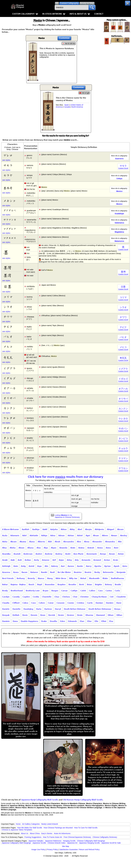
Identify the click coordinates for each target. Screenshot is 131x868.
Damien (110, 603)
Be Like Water (64, 572)
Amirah (91, 548)
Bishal (83, 578)
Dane (119, 603)
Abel (80, 529)
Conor (51, 603)
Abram (120, 529)
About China (35, 833)
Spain (67, 105)
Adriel (80, 535)
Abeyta (88, 529)
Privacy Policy (52, 850)
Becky (97, 572)
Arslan (107, 560)
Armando (86, 560)
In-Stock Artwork (54, 14)
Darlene (48, 609)
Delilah (16, 615)
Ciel (112, 597)
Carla (117, 591)
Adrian (71, 535)
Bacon (24, 572)
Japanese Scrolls (39, 843)
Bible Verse (61, 578)
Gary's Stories (47, 833)
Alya (46, 548)
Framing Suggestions (33, 837)
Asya (39, 566)
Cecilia (36, 597)
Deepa (117, 609)
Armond (97, 560)
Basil (52, 572)
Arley (69, 560)
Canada (67, 107)
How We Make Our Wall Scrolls (30, 828)
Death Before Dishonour (100, 609)
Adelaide (34, 535)
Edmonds (72, 621)
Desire (61, 615)
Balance (34, 572)
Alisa (4, 548)
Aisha (5, 542)
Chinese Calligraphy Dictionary (105, 837)
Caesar (64, 591)
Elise (89, 621)
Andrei (39, 554)
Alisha (13, 548)
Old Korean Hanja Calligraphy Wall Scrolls (83, 800)
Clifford (16, 603)
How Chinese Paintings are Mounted (58, 828)
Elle (96, 621)
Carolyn (6, 597)
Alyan (54, 548)
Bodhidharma (118, 578)
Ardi (20, 560)
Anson (112, 554)
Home (18, 824)
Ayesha (98, 566)
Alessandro (69, 542)
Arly (77, 560)
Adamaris (15, 535)
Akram (13, 542)
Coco (33, 603)
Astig (23, 566)
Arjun (61, 560)
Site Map (65, 846)
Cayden (26, 597)
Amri (116, 548)
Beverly (31, 578)
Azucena (6, 572)
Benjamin (121, 572)
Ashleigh (6, 566)
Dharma (89, 615)
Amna (100, 548)
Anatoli (17, 554)
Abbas (64, 529)
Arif (54, 560)
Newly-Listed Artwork (50, 824)
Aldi (50, 542)
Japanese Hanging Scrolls (89, 843)
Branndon (50, 584)
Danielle (17, 609)
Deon (43, 615)
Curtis (90, 603)
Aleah (58, 542)
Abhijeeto (99, 529)
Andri (68, 554)
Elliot (104, 621)
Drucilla (53, 621)
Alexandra (110, 542)
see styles (6, 160)
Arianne (46, 560)
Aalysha (54, 529)
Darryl (58, 609)
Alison (21, 548)
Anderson (28, 554)
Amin (73, 548)
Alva (39, 548)
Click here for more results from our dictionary (66, 477)
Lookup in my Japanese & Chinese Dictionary (67, 516)
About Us (25, 833)
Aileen (105, 535)
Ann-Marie (78, 554)
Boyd (40, 584)
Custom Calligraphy (25, 14)
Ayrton (107, 566)
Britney (108, 584)
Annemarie (92, 554)
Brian (89, 584)
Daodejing (28, 609)
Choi (75, 597)
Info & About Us (80, 14)
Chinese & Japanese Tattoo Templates (17, 830)
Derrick (52, 615)
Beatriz (88, 572)
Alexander (97, 542)
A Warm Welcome (10, 529)
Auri (63, 566)
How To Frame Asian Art (52, 837)
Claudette (121, 597)
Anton (121, 554)
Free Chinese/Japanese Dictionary (77, 837)
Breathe (72, 584)
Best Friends (8, 578)
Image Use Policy (38, 850)
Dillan (119, 615)
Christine (84, 597)
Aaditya (36, 529)
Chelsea (66, 597)
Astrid (31, 566)
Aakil (45, 529)
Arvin (116, 560)
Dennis (34, 615)
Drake (44, 621)
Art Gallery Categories (31, 824)
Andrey (59, 554)
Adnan (61, 535)
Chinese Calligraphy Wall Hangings (91, 841)
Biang (50, 578)
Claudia (6, 603)
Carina (109, 591)
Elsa (111, 621)
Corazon (61, 603)
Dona (15, 621)
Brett (82, 584)
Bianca (41, 578)
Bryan (46, 591)
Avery (89, 566)
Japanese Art (72, 843)
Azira (125, 566)
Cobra (25, 603)
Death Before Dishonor (75, 609)
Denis (25, 615)
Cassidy (16, 597)
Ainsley (124, 535)
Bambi (44, 572)
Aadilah (26, 529)
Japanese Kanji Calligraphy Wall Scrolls (40, 800)
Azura (16, 572)
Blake (105, 578)
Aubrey (54, 566)
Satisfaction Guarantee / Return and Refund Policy (80, 850)
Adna (53, 535)
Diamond (100, 615)
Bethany (21, 578)
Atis (46, 566)
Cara (100, 591)
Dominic (6, 621)
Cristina (80, 603)
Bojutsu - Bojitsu (18, 584)
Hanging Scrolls (69, 841)
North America (77, 107)
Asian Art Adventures (62, 833)
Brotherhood (17, 591)
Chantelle (47, 597)
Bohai (5, 584)
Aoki (13, 560)
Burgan (55, 591)
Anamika (6, 554)
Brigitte (99, 584)
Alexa (87, 542)
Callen (92, 591)
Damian (99, 603)
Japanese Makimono (53, 841)
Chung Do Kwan (99, 597)
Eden (63, 621)
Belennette (108, 572)
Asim (16, 566)
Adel (24, 535)
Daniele (6, 609)
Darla (39, 609)
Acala (5, 535)
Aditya (44, 535)
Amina (81, 548)
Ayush (117, 566)
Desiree (71, 615)
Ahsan (96, 535)
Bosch (31, 584)
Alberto (41, 542)
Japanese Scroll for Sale (111, 843)
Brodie (118, 584)
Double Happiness (29, 621)
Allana (30, 548)
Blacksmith (94, 578)
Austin (80, 566)
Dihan (111, 615)
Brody (5, 591)
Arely (36, 560)
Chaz (57, 597)
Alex (79, 542)
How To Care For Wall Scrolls (86, 828)
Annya (103, 554)
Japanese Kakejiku (36, 841)
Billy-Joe (73, 578)
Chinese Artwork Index (57, 843)
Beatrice (78, 572)
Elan (82, 621)
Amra (108, 548)
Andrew (49, 554)
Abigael (111, 529)
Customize (64, 38)
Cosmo (71, 603)
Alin (120, 542)
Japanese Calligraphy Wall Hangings (16, 843)
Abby (72, 529)
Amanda (63, 548)
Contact (99, 14)
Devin (80, 615)
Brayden (62, 584)
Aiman (114, 535)
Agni (88, 535)
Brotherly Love (33, 591)
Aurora (71, 566)
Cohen (42, 603)
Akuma (23, 542)
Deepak (6, 615)
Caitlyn (74, 591)
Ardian (28, 560)
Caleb (83, 591)
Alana (32, 542)
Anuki (5, 560)
